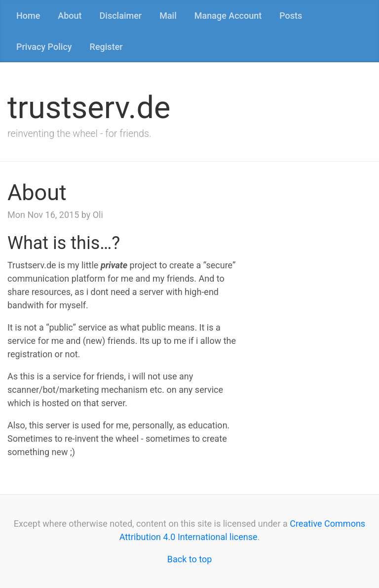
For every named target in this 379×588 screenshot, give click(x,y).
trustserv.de (89, 107)
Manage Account (228, 16)
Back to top (190, 559)
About (70, 16)
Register (106, 47)
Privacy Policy (44, 47)
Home (28, 16)
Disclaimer (121, 16)
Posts (291, 16)
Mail (168, 16)
